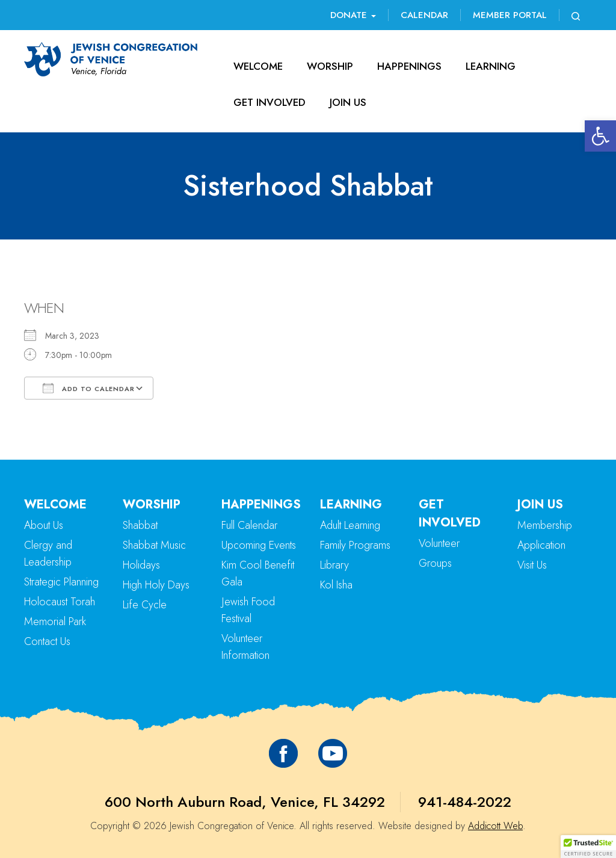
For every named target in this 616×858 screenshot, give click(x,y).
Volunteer (439, 543)
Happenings (409, 66)
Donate (353, 15)
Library (334, 565)
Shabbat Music (154, 545)
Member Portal (510, 15)
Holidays (141, 565)
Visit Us (532, 565)
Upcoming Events (259, 545)
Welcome (258, 66)
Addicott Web (495, 826)
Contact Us (47, 641)
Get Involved (269, 102)
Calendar (424, 15)
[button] (600, 136)
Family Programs (355, 545)
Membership (545, 525)
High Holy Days (156, 585)
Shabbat (140, 525)
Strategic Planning (61, 582)
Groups (435, 563)
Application (541, 545)
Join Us (348, 102)
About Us (44, 525)
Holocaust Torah (60, 602)
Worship (330, 66)
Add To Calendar (89, 388)
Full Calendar (249, 525)
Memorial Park (55, 622)
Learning (491, 66)
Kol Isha (336, 585)
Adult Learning (350, 525)
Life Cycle (145, 605)
